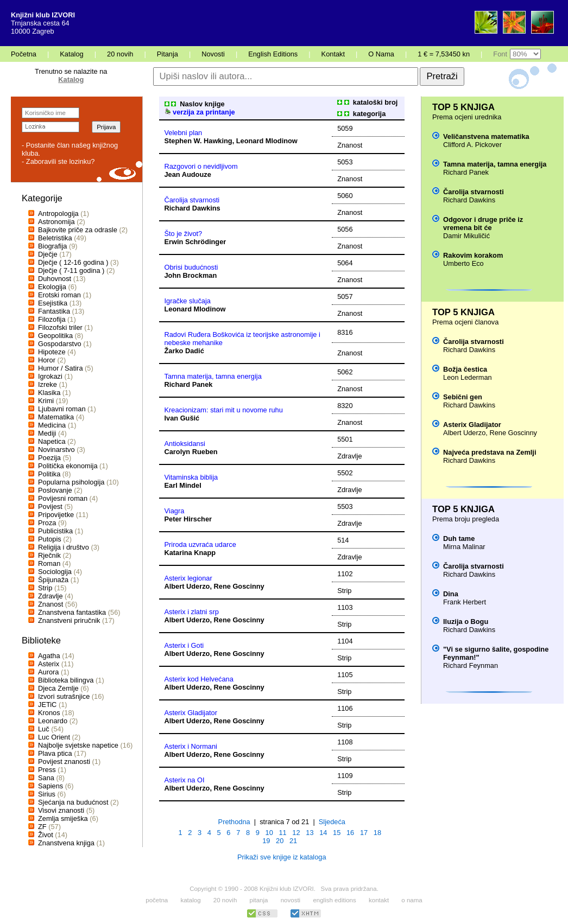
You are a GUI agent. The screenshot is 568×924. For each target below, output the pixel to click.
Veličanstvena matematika (486, 136)
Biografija (52, 246)
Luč (44, 729)
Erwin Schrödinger (195, 242)
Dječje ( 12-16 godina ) (73, 262)
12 (296, 833)
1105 (345, 675)
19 (266, 841)
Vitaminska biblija (191, 477)
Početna (24, 54)
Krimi (46, 401)
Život (46, 835)
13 (310, 833)
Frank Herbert (465, 602)
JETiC (47, 705)
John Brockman (191, 275)
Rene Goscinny (239, 586)
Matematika (56, 417)
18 (377, 833)
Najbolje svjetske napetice (78, 745)
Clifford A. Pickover (472, 145)
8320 (345, 406)
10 (269, 833)
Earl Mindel (183, 485)
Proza (47, 523)
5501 (345, 439)
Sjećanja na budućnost (73, 802)
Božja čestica (465, 369)
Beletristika (55, 238)
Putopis (50, 539)
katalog (190, 900)
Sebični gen (463, 397)
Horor (47, 360)
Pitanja (168, 54)
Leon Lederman (468, 377)
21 (293, 841)
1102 (345, 574)
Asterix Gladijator (191, 713)
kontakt (379, 900)
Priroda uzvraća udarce (200, 544)
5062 (345, 372)
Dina (451, 594)
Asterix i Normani (191, 746)
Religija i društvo (64, 547)
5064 (345, 263)
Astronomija (56, 222)
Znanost (51, 604)
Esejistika (53, 303)
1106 (345, 708)
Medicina (52, 425)
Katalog (71, 54)
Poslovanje (55, 490)
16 (350, 833)
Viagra (175, 511)
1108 (345, 742)
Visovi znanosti (61, 810)
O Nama (381, 54)
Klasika (49, 393)
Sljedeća (332, 822)
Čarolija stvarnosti (192, 200)
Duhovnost (55, 279)
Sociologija (55, 572)
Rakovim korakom (473, 255)
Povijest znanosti (64, 761)
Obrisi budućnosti (191, 267)
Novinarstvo (56, 450)
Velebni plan (184, 133)
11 (282, 833)
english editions (334, 900)
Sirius (47, 794)
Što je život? (184, 234)
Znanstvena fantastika (72, 612)
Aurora (48, 672)
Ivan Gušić (182, 418)
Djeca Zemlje (58, 688)
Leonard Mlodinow (267, 141)
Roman (49, 563)
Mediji (47, 433)
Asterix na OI (185, 780)
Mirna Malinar (464, 547)
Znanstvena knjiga (66, 843)
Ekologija (52, 287)
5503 (345, 506)
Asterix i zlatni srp (192, 612)
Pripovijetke (56, 515)
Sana (46, 778)
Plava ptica (55, 753)
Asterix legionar (188, 578)
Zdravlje (51, 596)
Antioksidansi (185, 444)
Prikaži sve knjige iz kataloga (282, 857)
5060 (345, 196)
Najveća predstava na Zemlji (490, 452)
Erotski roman (59, 295)
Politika (49, 474)
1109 (345, 776)
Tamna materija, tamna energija (213, 376)
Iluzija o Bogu (466, 622)
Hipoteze (52, 352)
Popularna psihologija (71, 482)
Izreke (48, 384)
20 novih (120, 54)
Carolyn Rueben (191, 452)
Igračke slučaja (188, 301)
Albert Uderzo (187, 586)
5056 (345, 229)
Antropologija (58, 214)
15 (337, 833)
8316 (345, 332)
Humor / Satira (61, 368)
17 (364, 833)
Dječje (48, 254)
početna (157, 900)
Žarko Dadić (184, 351)
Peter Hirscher (188, 519)
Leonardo (53, 721)
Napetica (52, 441)
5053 (345, 162)
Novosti (213, 54)
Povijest (50, 506)
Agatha (49, 656)
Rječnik (49, 555)
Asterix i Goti (184, 645)
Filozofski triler (60, 327)
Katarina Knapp (190, 553)
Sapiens (51, 786)
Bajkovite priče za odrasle (78, 230)
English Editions (273, 54)
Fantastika (54, 311)
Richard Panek (189, 384)
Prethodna (234, 822)
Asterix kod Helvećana (199, 679)
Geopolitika (55, 336)
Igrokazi (50, 376)
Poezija (49, 458)
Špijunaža (53, 580)
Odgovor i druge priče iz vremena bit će (483, 224)
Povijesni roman (63, 498)
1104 (345, 641)
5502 (345, 473)
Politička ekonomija (68, 466)
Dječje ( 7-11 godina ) (71, 270)
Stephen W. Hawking (198, 141)
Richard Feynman (471, 665)
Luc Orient (54, 737)
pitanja (259, 900)
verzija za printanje (200, 112)
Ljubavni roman (62, 409)
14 (323, 833)
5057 (345, 297)
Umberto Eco (463, 263)
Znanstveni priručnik (69, 620)
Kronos (49, 713)
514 (343, 540)
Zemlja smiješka (63, 818)
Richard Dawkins (193, 208)
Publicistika (55, 531)
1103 (345, 607)
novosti (291, 900)
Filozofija (52, 319)
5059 (345, 128)
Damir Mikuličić (466, 236)
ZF (42, 827)
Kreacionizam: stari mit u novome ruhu (224, 410)
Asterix (49, 664)
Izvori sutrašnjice (64, 696)
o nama (412, 900)
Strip (45, 588)
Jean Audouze (188, 174)
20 (280, 841)
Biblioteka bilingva (66, 680)
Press (47, 770)
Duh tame (459, 539)
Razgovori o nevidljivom (201, 166)
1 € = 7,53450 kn (444, 54)
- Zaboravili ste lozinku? (58, 161)
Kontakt (333, 54)
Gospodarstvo (60, 344)
